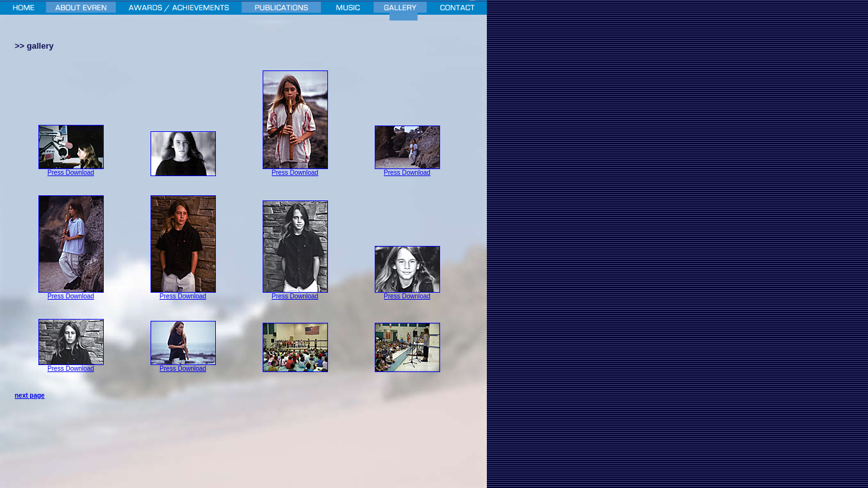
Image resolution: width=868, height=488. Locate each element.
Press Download (71, 173)
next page (30, 395)
